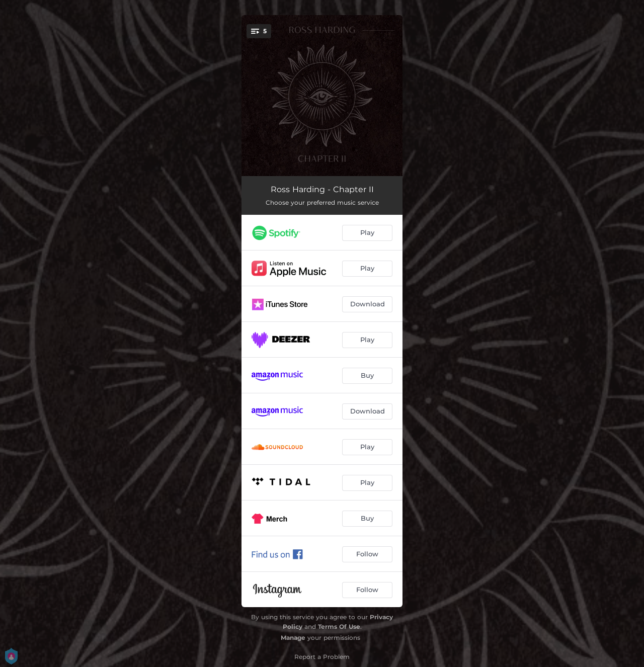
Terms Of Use (339, 627)
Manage (293, 638)
